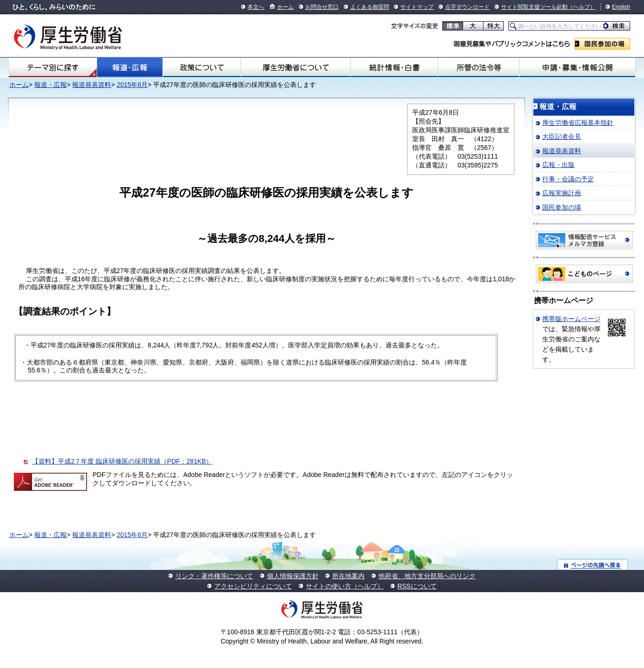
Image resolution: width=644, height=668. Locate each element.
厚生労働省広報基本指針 (578, 123)
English (621, 7)
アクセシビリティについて (253, 586)
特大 (493, 26)
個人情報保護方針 (293, 576)
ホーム (285, 7)
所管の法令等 (479, 68)
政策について (202, 68)
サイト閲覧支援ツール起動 (534, 7)
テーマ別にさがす (53, 68)
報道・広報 (130, 68)
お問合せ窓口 (322, 7)
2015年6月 (132, 85)
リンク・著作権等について (214, 576)
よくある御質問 (370, 7)
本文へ (256, 7)
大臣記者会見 (562, 136)
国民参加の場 (602, 44)
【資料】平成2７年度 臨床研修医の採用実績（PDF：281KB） (122, 461)
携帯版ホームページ (571, 319)
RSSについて (417, 586)
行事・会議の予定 (568, 179)
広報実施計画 (562, 193)
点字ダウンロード (467, 7)
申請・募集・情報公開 (577, 68)
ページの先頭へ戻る (593, 565)
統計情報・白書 (394, 68)
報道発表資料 (92, 85)
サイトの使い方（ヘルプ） (345, 586)
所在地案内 (348, 576)
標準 (453, 26)
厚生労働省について (296, 68)
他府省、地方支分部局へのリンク (427, 576)
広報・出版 (558, 165)
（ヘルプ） (582, 7)
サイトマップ (417, 7)
